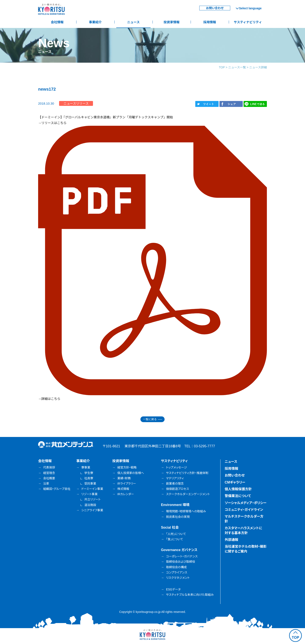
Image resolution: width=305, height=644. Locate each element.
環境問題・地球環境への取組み (186, 511)
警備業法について (238, 496)
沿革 (46, 484)
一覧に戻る (150, 419)
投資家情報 (171, 22)
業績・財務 (124, 478)
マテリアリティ (175, 478)
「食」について (175, 539)
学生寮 (89, 473)
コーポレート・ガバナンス (182, 556)
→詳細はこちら (49, 399)
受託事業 (90, 484)
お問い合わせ (215, 8)
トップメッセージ (176, 467)
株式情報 (123, 489)
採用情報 (210, 22)
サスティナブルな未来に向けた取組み (190, 595)
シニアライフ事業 (92, 510)
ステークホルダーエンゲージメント (188, 494)
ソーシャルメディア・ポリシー (246, 503)
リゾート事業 (89, 494)
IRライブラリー (127, 484)
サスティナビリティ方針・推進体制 (187, 473)
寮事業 (86, 467)
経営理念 (49, 473)
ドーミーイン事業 (92, 489)
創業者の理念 (175, 484)
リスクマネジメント (178, 578)
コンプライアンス (177, 572)
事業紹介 (95, 22)
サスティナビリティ (248, 22)
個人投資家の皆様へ (131, 473)
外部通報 (232, 540)
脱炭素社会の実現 (178, 517)
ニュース (133, 22)
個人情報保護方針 (238, 489)
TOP (222, 67)
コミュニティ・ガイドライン (244, 510)
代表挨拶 (49, 467)
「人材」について (176, 534)
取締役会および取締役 (181, 562)
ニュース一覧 (237, 67)
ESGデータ (173, 589)
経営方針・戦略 (127, 467)
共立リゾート (92, 499)
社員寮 (89, 478)
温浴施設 (90, 505)
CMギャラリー (235, 482)
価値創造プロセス (177, 489)
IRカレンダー (126, 494)
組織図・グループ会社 (57, 489)
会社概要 (49, 478)
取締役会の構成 (176, 567)
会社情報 (57, 22)
